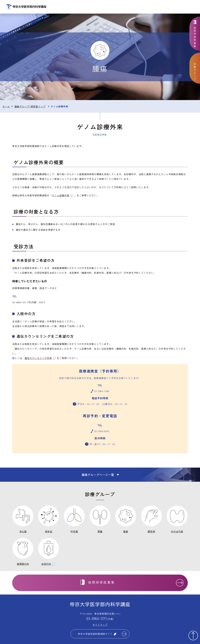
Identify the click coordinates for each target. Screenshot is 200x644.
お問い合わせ (170, 7)
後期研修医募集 (195, 37)
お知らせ (93, 7)
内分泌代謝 (177, 532)
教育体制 (151, 7)
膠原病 (151, 532)
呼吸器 (74, 532)
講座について (112, 7)
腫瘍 (126, 532)
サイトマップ (100, 625)
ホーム (6, 107)
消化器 (23, 532)
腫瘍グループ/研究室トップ (30, 107)
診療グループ (131, 7)
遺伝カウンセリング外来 (40, 358)
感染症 (49, 532)
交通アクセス (189, 7)
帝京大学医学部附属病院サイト (97, 634)
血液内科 (48, 564)
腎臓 (100, 532)
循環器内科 (23, 564)
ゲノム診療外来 (62, 196)
